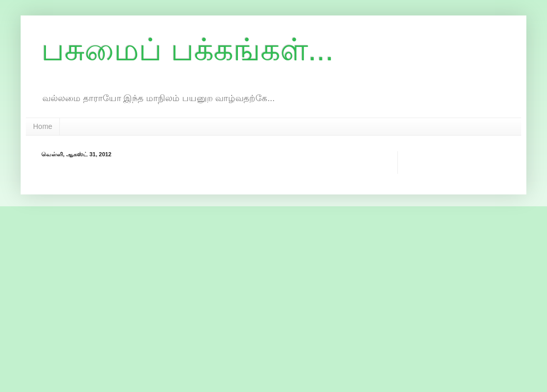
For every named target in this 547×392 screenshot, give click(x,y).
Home (43, 126)
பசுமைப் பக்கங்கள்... (188, 50)
